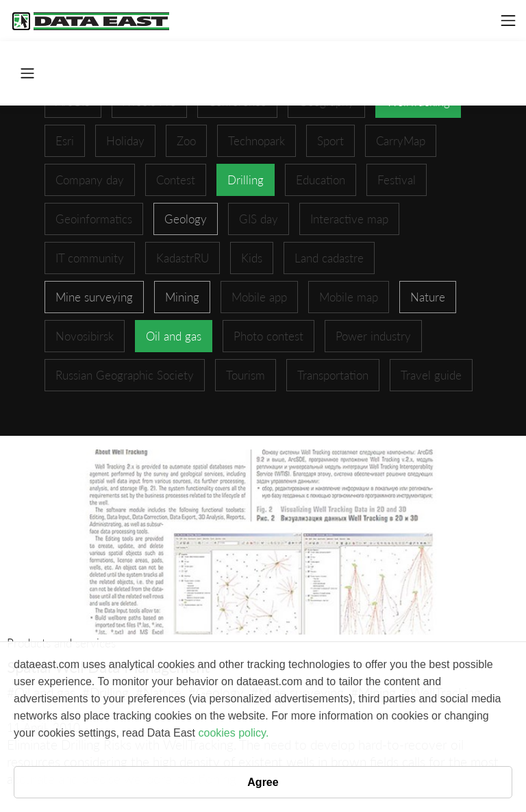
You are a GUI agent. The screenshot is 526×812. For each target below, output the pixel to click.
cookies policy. (233, 733)
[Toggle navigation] (508, 21)
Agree (263, 782)
